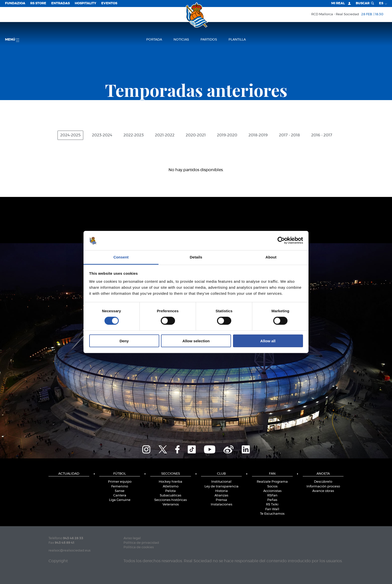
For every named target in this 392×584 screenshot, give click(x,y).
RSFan (272, 496)
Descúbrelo (323, 482)
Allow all (268, 341)
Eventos (109, 3)
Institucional (221, 482)
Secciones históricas (170, 500)
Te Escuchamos (272, 514)
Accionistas (272, 491)
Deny (124, 341)
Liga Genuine (120, 500)
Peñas (272, 500)
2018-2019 (258, 135)
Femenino (120, 487)
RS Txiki (272, 505)
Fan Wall (272, 509)
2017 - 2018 (289, 135)
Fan (272, 474)
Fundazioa (15, 3)
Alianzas (221, 496)
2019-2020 (227, 135)
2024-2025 (70, 135)
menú (12, 40)
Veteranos (171, 505)
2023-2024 (102, 135)
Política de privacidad (141, 543)
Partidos (209, 40)
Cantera (120, 496)
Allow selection (196, 341)
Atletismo (171, 487)
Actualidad (69, 474)
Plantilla (237, 40)
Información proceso (323, 487)
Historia (221, 491)
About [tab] (271, 257)
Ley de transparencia (221, 487)
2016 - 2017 (322, 135)
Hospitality (85, 3)
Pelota (170, 491)
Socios (272, 487)
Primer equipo (120, 482)
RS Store (38, 3)
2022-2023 (134, 135)
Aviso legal (132, 538)
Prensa (221, 500)
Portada (154, 40)
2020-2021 (196, 135)
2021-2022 (165, 135)
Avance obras (323, 491)
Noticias (181, 40)
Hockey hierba (170, 482)
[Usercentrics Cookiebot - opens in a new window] (281, 240)
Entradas (60, 3)
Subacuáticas (170, 496)
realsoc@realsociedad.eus (69, 551)
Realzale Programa (272, 482)
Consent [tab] (121, 257)
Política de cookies (139, 547)
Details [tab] (196, 257)
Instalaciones (221, 505)
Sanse (120, 491)
